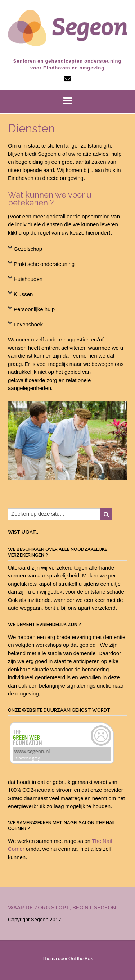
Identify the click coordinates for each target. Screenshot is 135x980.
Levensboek (28, 325)
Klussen (23, 295)
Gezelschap (28, 249)
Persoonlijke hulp (34, 310)
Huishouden (28, 280)
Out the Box (80, 959)
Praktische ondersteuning (44, 264)
